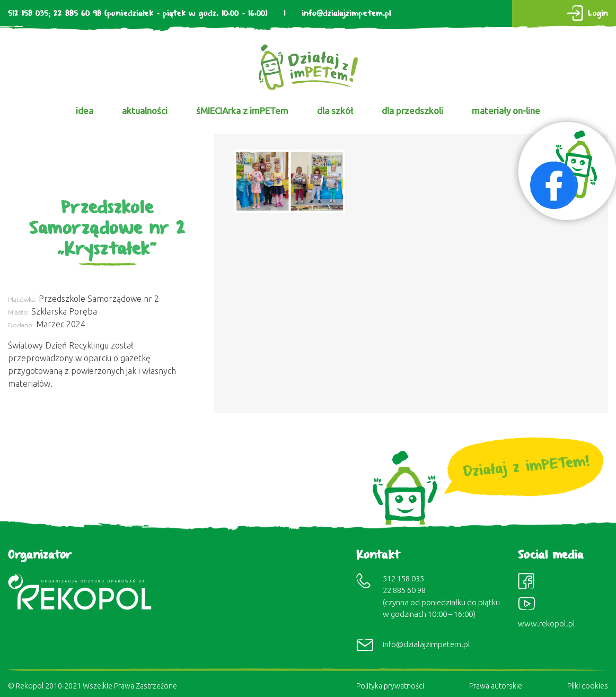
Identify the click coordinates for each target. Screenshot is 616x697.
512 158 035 (28, 14)
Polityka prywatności (390, 686)
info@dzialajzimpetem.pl (346, 14)
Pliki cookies (588, 686)
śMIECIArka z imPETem (242, 111)
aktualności (145, 111)
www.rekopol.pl (547, 624)
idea (85, 111)
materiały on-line (506, 111)
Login (598, 14)
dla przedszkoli (412, 111)
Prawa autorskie (496, 686)
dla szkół (335, 111)
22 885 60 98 (77, 14)
